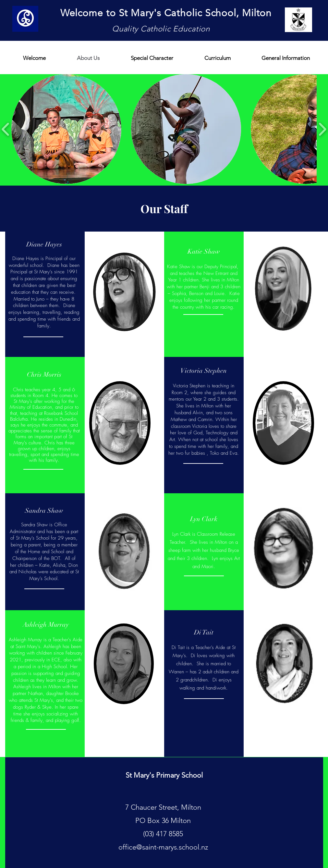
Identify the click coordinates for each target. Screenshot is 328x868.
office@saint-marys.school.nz (163, 847)
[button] (66, 129)
